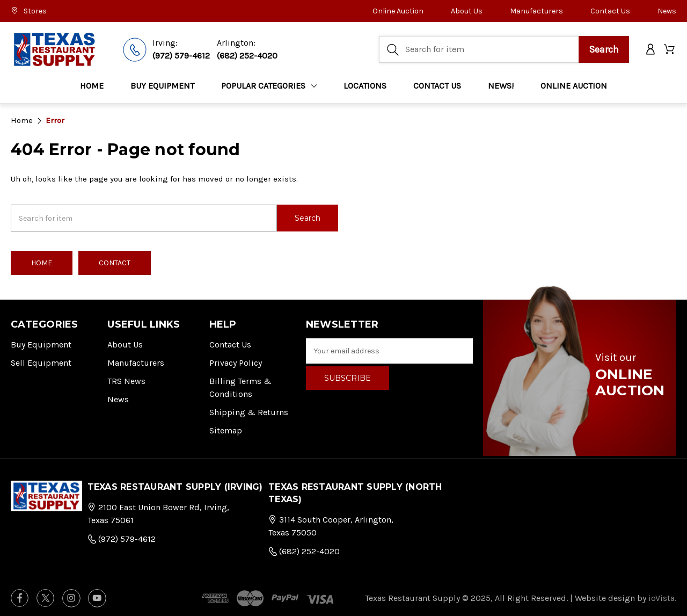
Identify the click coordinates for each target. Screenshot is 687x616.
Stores (29, 11)
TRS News (126, 381)
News (667, 11)
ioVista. (662, 597)
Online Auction (398, 11)
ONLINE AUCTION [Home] (574, 86)
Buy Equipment (41, 344)
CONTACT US (437, 86)
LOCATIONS (365, 86)
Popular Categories (269, 86)
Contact (115, 262)
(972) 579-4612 (181, 56)
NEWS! (501, 86)
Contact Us (610, 11)
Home (92, 86)
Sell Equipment (41, 362)
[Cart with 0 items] (670, 50)
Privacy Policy (236, 362)
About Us (467, 11)
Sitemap (226, 430)
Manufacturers (536, 11)
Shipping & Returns (249, 412)
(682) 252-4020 (247, 56)
